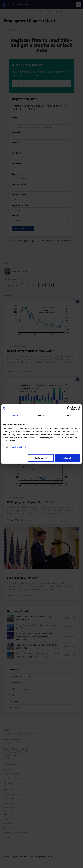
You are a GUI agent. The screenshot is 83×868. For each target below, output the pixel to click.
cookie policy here (21, 447)
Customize (41, 458)
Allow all (67, 458)
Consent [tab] (15, 416)
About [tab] (69, 416)
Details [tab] (41, 416)
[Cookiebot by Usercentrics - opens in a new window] (69, 408)
